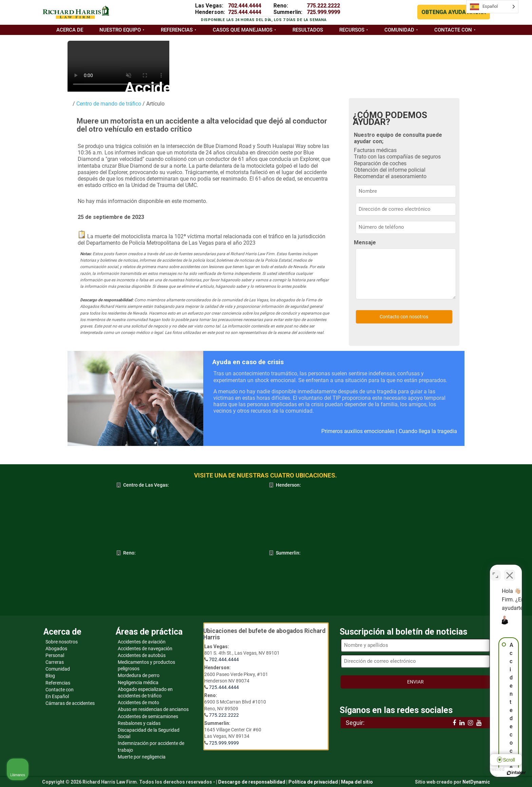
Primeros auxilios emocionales (358, 431)
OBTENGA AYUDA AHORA (454, 12)
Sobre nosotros (62, 642)
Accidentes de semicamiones (148, 716)
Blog (50, 676)
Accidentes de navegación (145, 649)
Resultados (308, 30)
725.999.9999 (323, 12)
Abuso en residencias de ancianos (153, 709)
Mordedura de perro (139, 675)
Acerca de (70, 30)
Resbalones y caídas (139, 723)
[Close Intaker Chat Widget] (510, 570)
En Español (57, 696)
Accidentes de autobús (142, 655)
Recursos (352, 30)
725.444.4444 (245, 12)
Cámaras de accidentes (70, 703)
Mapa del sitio (357, 782)
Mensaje (365, 242)
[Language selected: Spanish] (492, 7)
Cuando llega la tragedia (428, 431)
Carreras (55, 662)
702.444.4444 (245, 6)
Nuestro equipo (120, 30)
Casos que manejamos (243, 30)
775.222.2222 (323, 6)
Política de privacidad (313, 782)
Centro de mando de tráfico (108, 104)
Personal (55, 655)
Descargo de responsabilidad (252, 782)
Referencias (177, 30)
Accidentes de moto (138, 702)
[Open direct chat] (495, 570)
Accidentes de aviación (142, 642)
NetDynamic (476, 782)
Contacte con (453, 30)
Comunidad (399, 30)
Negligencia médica (138, 682)
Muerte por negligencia (142, 757)
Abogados (56, 649)
